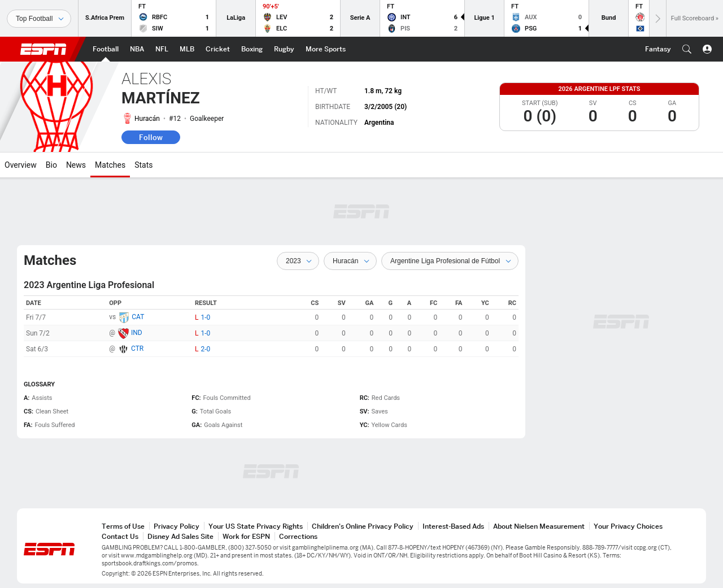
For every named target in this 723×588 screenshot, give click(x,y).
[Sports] (39, 19)
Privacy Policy (177, 526)
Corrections (298, 536)
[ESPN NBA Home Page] (137, 49)
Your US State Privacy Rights (256, 526)
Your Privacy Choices (628, 526)
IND (137, 333)
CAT (138, 317)
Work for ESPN (246, 536)
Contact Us (120, 536)
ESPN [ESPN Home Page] (43, 49)
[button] (687, 49)
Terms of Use (123, 526)
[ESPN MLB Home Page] (187, 49)
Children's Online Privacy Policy (363, 526)
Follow (151, 137)
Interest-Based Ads (453, 526)
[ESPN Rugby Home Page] (284, 49)
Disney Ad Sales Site (180, 536)
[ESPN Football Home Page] (106, 49)
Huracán (147, 119)
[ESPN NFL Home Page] (162, 49)
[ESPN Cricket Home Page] (218, 49)
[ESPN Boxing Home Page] (252, 49)
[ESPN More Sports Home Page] (326, 49)
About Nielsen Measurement (539, 526)
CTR (137, 349)
